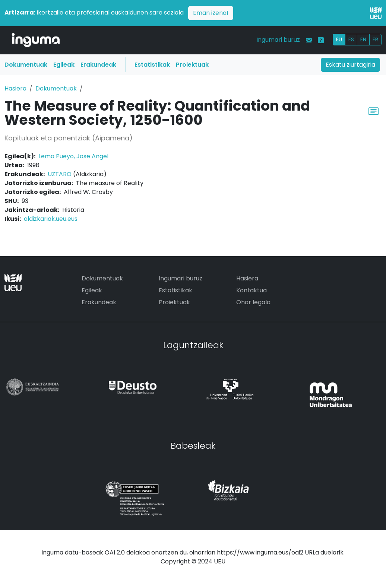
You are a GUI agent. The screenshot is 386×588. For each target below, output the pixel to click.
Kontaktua (251, 290)
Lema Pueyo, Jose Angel (73, 156)
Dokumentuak (26, 65)
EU (339, 39)
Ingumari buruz (278, 40)
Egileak (64, 65)
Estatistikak (152, 65)
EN (363, 39)
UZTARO (60, 174)
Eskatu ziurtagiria (350, 65)
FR (375, 39)
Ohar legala (253, 302)
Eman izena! (211, 13)
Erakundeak (98, 65)
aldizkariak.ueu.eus (51, 219)
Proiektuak (192, 65)
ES (351, 39)
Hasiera (15, 88)
